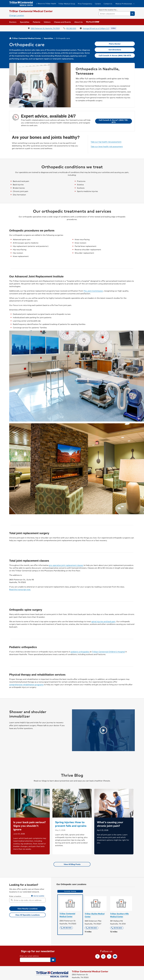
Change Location (17, 15)
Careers (98, 4)
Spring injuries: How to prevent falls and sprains (71, 824)
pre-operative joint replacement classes (66, 565)
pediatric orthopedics (80, 652)
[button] (125, 4)
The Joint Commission (93, 291)
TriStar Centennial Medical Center (67, 915)
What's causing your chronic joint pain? (110, 824)
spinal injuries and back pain (103, 621)
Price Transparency (85, 4)
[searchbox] (117, 12)
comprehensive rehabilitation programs (26, 685)
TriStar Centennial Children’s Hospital (108, 652)
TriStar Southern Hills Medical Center (119, 915)
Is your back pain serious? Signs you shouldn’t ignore (30, 826)
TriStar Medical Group (67, 4)
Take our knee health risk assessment (107, 146)
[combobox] (117, 14)
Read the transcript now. (20, 589)
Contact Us (108, 4)
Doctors (13, 22)
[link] (115, 44)
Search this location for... (108, 10)
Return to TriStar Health (46, 4)
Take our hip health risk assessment (106, 142)
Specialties (48, 38)
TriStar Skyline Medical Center (95, 915)
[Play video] (103, 730)
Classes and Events (62, 22)
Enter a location (15, 896)
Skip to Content (7, 2)
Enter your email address (29, 956)
